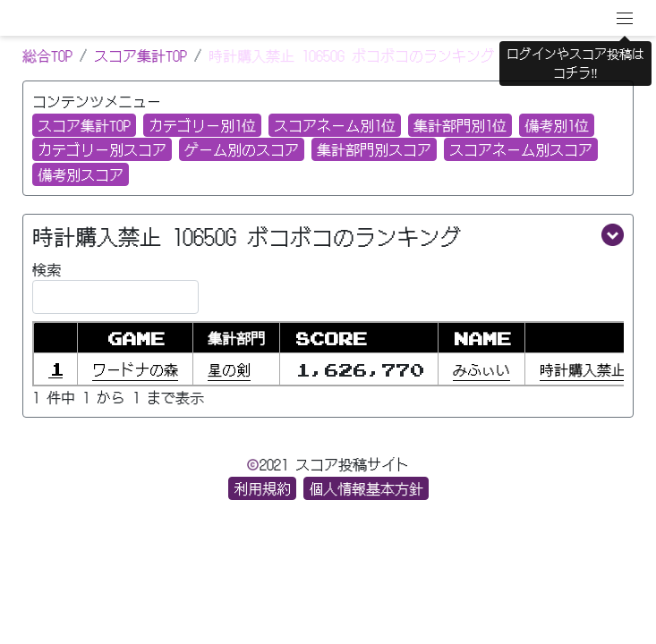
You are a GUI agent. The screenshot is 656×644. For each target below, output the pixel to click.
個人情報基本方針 (366, 488)
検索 (115, 286)
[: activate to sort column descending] (55, 338)
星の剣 (229, 369)
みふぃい (481, 369)
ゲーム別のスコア (242, 149)
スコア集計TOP (141, 55)
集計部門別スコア (374, 149)
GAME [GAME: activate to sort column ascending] (135, 338)
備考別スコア (81, 174)
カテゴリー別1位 (202, 125)
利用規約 (262, 488)
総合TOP (47, 55)
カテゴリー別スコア (102, 149)
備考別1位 (557, 125)
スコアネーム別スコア (521, 149)
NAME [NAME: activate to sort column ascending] (481, 338)
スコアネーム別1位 (335, 125)
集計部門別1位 (460, 125)
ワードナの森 (135, 369)
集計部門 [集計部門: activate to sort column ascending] (236, 338)
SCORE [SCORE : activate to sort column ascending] (330, 338)
